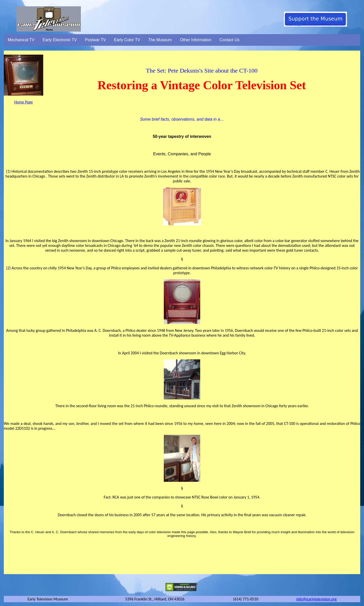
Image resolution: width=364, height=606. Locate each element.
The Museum (160, 40)
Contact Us (229, 40)
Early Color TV (127, 40)
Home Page (24, 102)
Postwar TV (95, 40)
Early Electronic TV (60, 40)
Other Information (196, 40)
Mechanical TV (21, 40)
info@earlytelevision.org (317, 599)
